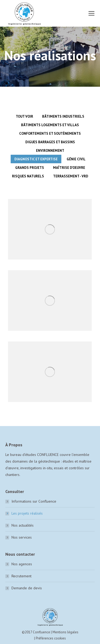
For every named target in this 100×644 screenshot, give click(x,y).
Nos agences (22, 564)
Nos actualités (23, 525)
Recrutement (21, 576)
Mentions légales (65, 632)
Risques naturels (28, 176)
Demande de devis (27, 588)
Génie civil (76, 159)
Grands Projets (30, 168)
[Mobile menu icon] (91, 13)
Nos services (22, 537)
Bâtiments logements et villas (50, 125)
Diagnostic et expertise (36, 159)
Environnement (50, 151)
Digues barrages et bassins (50, 142)
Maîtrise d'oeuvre (69, 168)
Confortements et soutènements (50, 134)
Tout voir (24, 116)
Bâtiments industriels (63, 116)
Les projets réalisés (27, 513)
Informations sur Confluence (34, 501)
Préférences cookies (51, 638)
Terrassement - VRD (71, 176)
